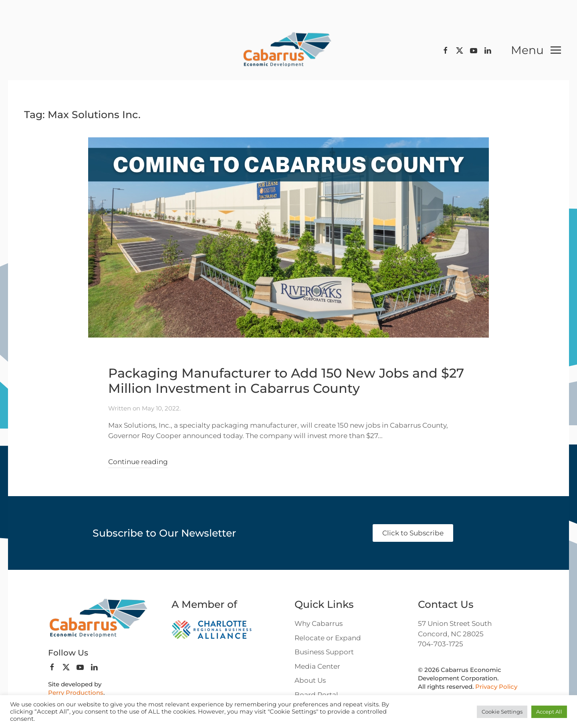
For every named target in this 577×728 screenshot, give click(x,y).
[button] (536, 50)
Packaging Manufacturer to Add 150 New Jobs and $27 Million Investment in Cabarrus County (286, 381)
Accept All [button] (549, 712)
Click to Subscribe (413, 533)
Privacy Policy (496, 687)
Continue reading (138, 462)
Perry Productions (76, 693)
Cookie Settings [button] (502, 712)
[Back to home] (288, 50)
